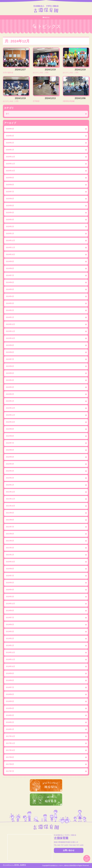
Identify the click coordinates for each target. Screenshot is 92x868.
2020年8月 (10, 569)
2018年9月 (10, 673)
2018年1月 (10, 729)
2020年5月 (10, 583)
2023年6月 (10, 366)
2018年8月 (10, 680)
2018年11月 (10, 659)
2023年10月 (10, 338)
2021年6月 (10, 534)
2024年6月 (10, 282)
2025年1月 (10, 233)
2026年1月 (10, 150)
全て (8, 114)
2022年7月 (10, 443)
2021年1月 (10, 555)
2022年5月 (10, 457)
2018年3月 (10, 715)
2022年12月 (10, 408)
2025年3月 (10, 220)
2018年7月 (10, 687)
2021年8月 (10, 520)
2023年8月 (10, 352)
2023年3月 (10, 387)
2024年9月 (10, 261)
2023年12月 (10, 324)
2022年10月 (10, 422)
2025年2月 (10, 227)
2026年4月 (10, 129)
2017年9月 (10, 757)
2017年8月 (10, 764)
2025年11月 (10, 164)
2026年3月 (10, 136)
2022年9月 (10, 429)
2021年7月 (10, 527)
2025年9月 (10, 178)
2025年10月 (10, 171)
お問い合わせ (69, 850)
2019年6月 (10, 625)
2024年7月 (10, 275)
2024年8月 (10, 268)
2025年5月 (10, 206)
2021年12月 (10, 492)
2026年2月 (10, 143)
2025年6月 (10, 199)
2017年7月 (10, 771)
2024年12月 (10, 240)
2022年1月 (10, 485)
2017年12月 (10, 736)
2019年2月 (10, 638)
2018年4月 (10, 708)
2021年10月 (10, 506)
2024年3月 (10, 303)
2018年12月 (10, 652)
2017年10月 (10, 750)
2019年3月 (10, 631)
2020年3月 (10, 597)
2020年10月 (10, 562)
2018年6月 (10, 694)
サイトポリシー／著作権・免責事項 (14, 865)
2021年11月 (10, 499)
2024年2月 (10, 310)
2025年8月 (10, 185)
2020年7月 (10, 576)
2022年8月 (10, 436)
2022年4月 (10, 464)
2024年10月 (10, 254)
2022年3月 (10, 471)
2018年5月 (10, 701)
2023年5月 (10, 373)
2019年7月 (10, 618)
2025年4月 (10, 213)
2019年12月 (10, 604)
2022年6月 (10, 450)
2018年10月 (10, 666)
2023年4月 (10, 380)
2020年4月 (10, 590)
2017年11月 (10, 743)
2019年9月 (10, 611)
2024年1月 (10, 317)
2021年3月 (10, 548)
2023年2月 (10, 394)
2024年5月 (10, 289)
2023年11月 (10, 331)
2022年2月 (10, 478)
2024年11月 (10, 247)
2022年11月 (10, 415)
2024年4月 (10, 296)
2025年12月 (10, 157)
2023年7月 (10, 359)
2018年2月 (10, 722)
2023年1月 (10, 401)
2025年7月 (10, 192)
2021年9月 (10, 513)
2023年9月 (10, 345)
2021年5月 (10, 541)
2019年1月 (10, 645)
